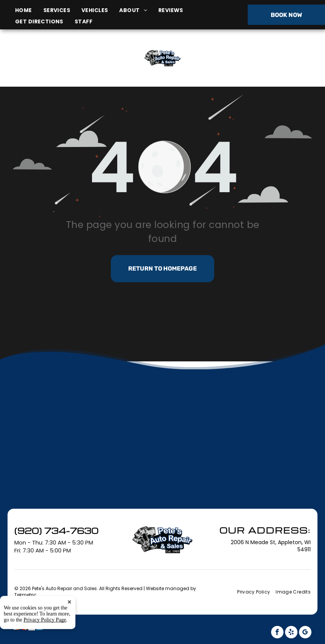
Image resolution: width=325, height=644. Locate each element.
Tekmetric (25, 595)
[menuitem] (29, 10)
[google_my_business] (305, 633)
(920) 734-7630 (270, 58)
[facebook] (277, 633)
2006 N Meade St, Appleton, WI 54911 (56, 67)
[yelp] (291, 633)
